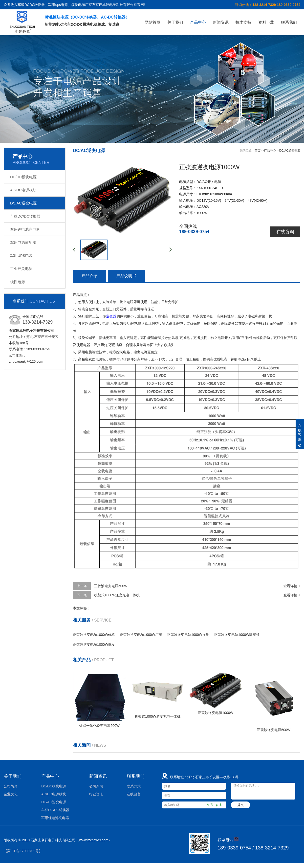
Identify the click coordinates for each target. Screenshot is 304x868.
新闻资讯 (221, 22)
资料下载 (266, 22)
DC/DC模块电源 (23, 177)
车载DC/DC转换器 (25, 216)
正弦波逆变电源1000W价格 (94, 635)
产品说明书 (126, 276)
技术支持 (243, 22)
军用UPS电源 (21, 256)
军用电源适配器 (23, 242)
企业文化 (11, 794)
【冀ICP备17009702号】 (23, 851)
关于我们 (175, 22)
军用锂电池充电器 (25, 229)
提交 (240, 805)
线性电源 (18, 282)
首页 (258, 151)
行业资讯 (96, 794)
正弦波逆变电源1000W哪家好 (237, 635)
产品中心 (198, 22)
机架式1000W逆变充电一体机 (117, 595)
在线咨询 (285, 232)
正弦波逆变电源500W (111, 586)
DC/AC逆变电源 (23, 203)
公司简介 (11, 786)
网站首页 (152, 22)
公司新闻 (96, 786)
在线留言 (134, 794)
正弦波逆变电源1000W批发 (94, 645)
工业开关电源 (21, 269)
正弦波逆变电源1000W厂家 (141, 635)
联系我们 (289, 22)
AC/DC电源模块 (23, 190)
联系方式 (134, 786)
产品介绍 (89, 276)
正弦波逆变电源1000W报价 (188, 635)
